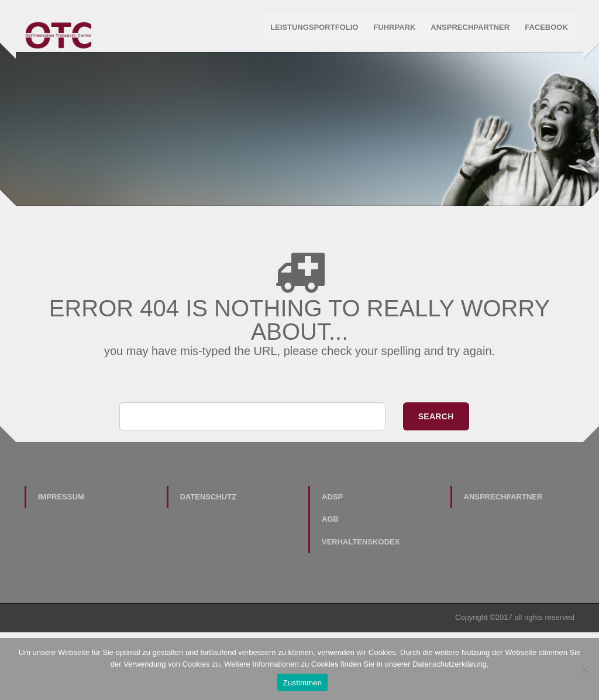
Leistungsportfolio (313, 29)
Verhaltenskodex (361, 617)
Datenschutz (209, 572)
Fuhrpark (394, 29)
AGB (330, 594)
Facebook (545, 29)
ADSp (332, 572)
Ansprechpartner (469, 29)
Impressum (61, 572)
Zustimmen (303, 683)
